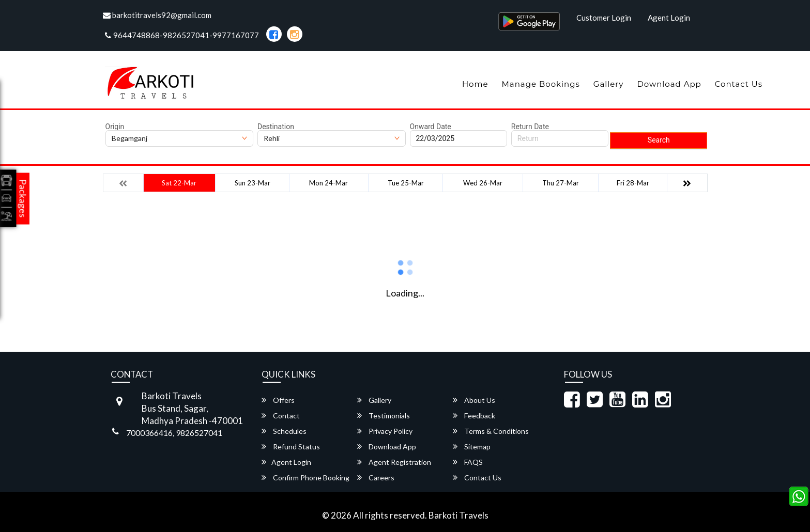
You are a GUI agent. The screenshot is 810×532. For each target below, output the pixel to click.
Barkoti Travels (459, 515)
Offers (278, 400)
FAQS (468, 462)
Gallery (609, 84)
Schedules (284, 431)
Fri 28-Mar (633, 183)
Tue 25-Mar (406, 183)
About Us (474, 400)
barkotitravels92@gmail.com (157, 15)
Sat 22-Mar (179, 183)
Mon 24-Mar (328, 183)
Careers (376, 478)
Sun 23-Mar (253, 183)
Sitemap (472, 447)
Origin (115, 127)
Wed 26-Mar (483, 183)
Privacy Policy (385, 431)
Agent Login (669, 18)
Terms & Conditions (491, 431)
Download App (669, 84)
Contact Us (739, 84)
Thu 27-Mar (561, 183)
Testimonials (384, 416)
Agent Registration (394, 462)
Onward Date (431, 127)
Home (475, 84)
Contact (281, 416)
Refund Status (291, 447)
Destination (276, 127)
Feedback (474, 416)
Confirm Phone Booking (305, 478)
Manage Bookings (540, 84)
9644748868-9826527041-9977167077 (182, 35)
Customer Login (604, 18)
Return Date (530, 127)
